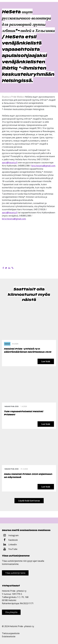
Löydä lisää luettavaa (29, 501)
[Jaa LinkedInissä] (9, 268)
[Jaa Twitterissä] (6, 268)
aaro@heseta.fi (10, 163)
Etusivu (6, 97)
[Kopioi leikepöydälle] (12, 268)
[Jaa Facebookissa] (3, 268)
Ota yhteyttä (11, 612)
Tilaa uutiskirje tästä (15, 573)
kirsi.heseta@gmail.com (43, 166)
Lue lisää (46, 361)
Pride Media (17, 97)
